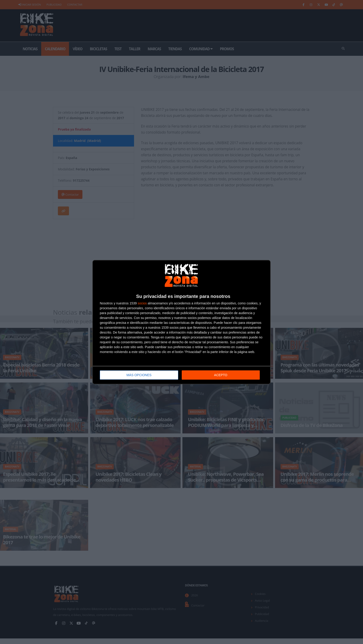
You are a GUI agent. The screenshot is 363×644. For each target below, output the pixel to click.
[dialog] (181, 322)
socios (142, 303)
